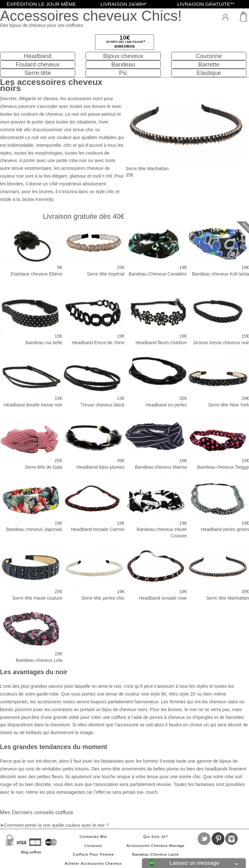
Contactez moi (94, 837)
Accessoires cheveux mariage (156, 846)
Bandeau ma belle (31, 318)
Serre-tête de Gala (31, 442)
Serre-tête (38, 73)
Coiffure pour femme (93, 854)
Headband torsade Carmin (93, 504)
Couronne (209, 56)
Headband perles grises (218, 504)
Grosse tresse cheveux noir (218, 318)
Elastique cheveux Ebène (31, 249)
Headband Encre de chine (93, 318)
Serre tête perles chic (93, 573)
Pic (123, 73)
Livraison (93, 846)
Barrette (209, 64)
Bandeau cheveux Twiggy (218, 442)
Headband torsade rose (156, 573)
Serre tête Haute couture (31, 573)
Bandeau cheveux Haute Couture (156, 508)
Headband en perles (156, 380)
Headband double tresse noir (31, 380)
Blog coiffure (31, 852)
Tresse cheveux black (93, 380)
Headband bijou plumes (93, 442)
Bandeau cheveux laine (156, 854)
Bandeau (123, 64)
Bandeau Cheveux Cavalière (156, 249)
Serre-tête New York (218, 380)
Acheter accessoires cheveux (93, 863)
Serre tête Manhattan (218, 573)
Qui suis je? (156, 837)
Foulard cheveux (38, 64)
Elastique (209, 73)
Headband (38, 56)
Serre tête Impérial (93, 249)
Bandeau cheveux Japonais (31, 504)
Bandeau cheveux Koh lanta (218, 249)
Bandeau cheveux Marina (156, 442)
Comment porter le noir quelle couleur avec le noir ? (56, 825)
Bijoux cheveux (123, 56)
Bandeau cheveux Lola (31, 635)
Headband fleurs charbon (156, 318)
